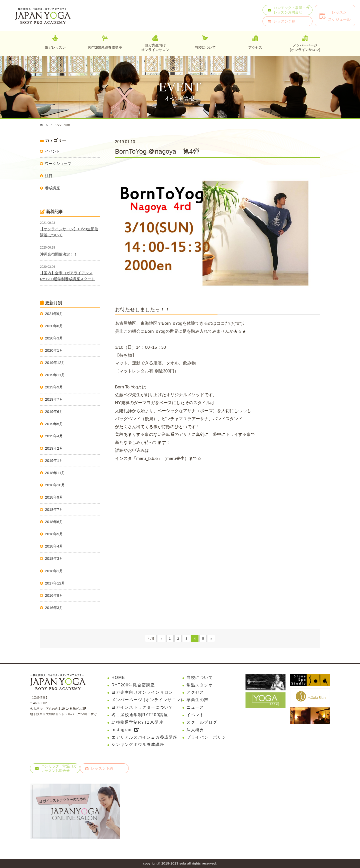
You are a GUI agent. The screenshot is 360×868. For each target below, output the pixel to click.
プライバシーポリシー (208, 737)
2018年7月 (54, 509)
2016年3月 (54, 608)
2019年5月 (54, 424)
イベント (52, 151)
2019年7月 (54, 399)
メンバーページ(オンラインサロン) (305, 47)
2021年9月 (54, 314)
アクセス (195, 693)
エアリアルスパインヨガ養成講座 (144, 737)
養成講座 (52, 188)
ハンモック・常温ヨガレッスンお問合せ (292, 10)
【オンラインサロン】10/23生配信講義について (69, 232)
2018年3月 (54, 558)
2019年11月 (55, 375)
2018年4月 (54, 546)
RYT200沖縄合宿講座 (133, 685)
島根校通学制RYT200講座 (138, 722)
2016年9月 (54, 595)
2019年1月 (54, 460)
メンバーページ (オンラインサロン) (147, 700)
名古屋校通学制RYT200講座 (140, 715)
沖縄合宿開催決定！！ (59, 254)
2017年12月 (55, 583)
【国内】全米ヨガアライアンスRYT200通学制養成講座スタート (67, 276)
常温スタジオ (200, 685)
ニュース (195, 707)
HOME (118, 678)
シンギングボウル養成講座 (138, 745)
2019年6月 (54, 412)
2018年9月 (54, 497)
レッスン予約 (285, 21)
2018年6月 (54, 522)
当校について (200, 678)
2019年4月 (54, 436)
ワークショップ (58, 163)
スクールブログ (202, 722)
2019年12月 (55, 363)
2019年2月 (54, 448)
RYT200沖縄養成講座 (105, 47)
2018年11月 (55, 473)
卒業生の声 (197, 700)
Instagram (125, 730)
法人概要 (195, 730)
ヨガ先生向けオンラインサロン (155, 47)
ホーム (44, 125)
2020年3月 (54, 338)
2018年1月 (54, 571)
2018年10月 (55, 485)
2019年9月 (54, 387)
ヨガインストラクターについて (142, 707)
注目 (49, 176)
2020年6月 (54, 326)
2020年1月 (54, 350)
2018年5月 (54, 534)
